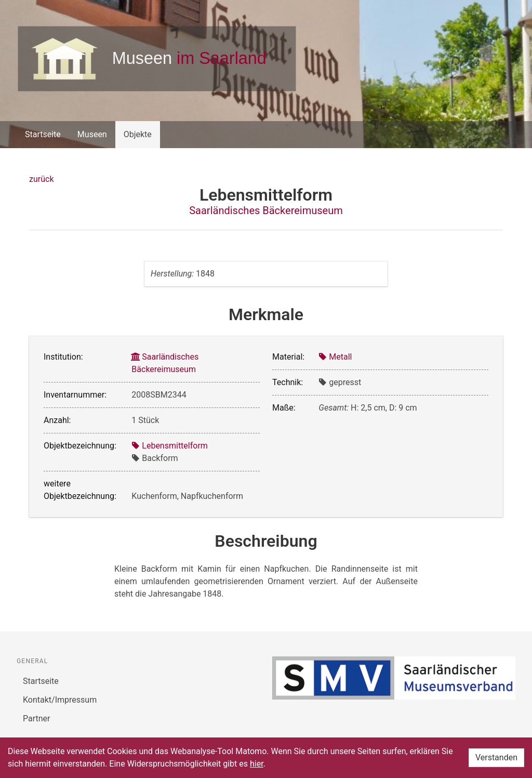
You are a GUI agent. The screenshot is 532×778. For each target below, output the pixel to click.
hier (257, 764)
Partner (37, 718)
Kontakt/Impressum (60, 700)
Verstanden (496, 757)
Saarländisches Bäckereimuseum (266, 210)
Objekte (138, 134)
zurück (41, 179)
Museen (92, 134)
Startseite (43, 134)
